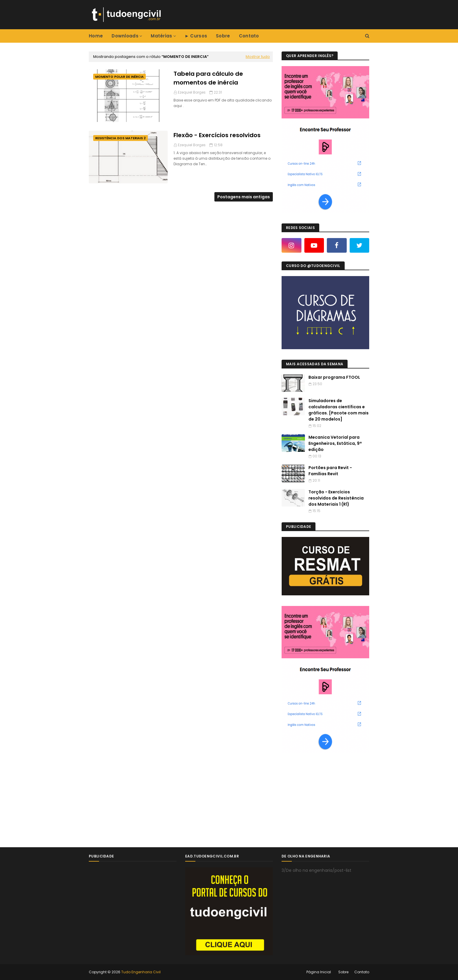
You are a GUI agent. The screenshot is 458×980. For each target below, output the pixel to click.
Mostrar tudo (258, 57)
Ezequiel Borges (192, 92)
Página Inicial (319, 972)
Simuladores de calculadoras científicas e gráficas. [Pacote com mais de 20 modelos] (339, 410)
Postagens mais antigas (244, 197)
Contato (362, 972)
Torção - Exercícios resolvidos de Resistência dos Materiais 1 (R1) (336, 498)
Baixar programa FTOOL (334, 377)
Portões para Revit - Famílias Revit (330, 471)
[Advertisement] (325, 800)
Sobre (343, 972)
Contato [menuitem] (249, 36)
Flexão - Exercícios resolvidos (217, 135)
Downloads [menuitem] (125, 36)
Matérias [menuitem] (161, 36)
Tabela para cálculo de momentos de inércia (208, 78)
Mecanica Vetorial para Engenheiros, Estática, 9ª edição (335, 443)
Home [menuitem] (96, 36)
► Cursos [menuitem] (196, 36)
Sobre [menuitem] (223, 36)
